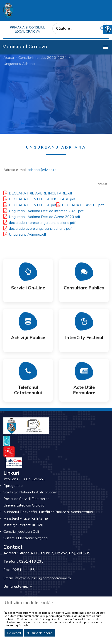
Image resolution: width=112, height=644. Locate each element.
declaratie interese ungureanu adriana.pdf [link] (39, 222)
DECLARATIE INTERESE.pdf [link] (30, 204)
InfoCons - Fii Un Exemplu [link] (24, 479)
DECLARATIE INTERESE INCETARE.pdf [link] (39, 198)
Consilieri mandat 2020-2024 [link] (43, 57)
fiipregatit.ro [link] (13, 485)
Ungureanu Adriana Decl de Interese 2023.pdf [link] (44, 210)
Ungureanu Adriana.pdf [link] (25, 234)
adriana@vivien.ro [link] (42, 170)
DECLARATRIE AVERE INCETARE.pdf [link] (38, 192)
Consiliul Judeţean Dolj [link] (21, 531)
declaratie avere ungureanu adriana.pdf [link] (38, 228)
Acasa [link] (9, 57)
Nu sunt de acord (39, 633)
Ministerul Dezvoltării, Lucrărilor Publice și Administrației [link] (48, 512)
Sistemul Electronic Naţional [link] (26, 538)
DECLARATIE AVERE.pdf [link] (80, 204)
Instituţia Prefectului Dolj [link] (23, 525)
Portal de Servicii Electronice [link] (26, 499)
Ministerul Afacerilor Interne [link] (26, 518)
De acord (14, 633)
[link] (8, 10)
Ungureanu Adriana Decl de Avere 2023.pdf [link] (42, 216)
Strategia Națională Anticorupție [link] (30, 492)
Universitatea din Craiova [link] (24, 505)
